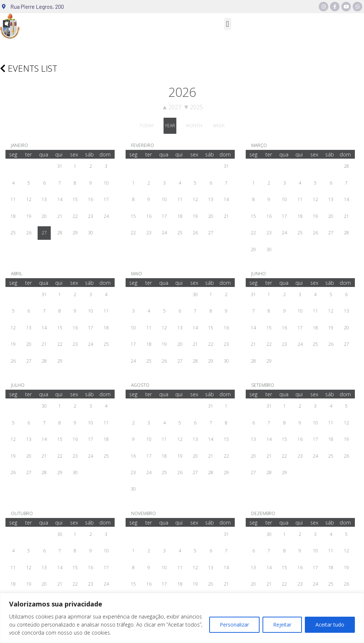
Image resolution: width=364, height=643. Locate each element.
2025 (194, 107)
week (219, 126)
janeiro (20, 145)
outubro (22, 513)
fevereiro (143, 145)
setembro (263, 385)
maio (137, 274)
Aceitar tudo (330, 625)
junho (258, 274)
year (170, 126)
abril (17, 274)
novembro (143, 513)
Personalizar (234, 625)
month (194, 126)
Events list (29, 68)
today (147, 126)
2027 (172, 107)
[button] (228, 24)
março (259, 145)
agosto (140, 385)
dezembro (263, 513)
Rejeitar (282, 625)
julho (18, 385)
